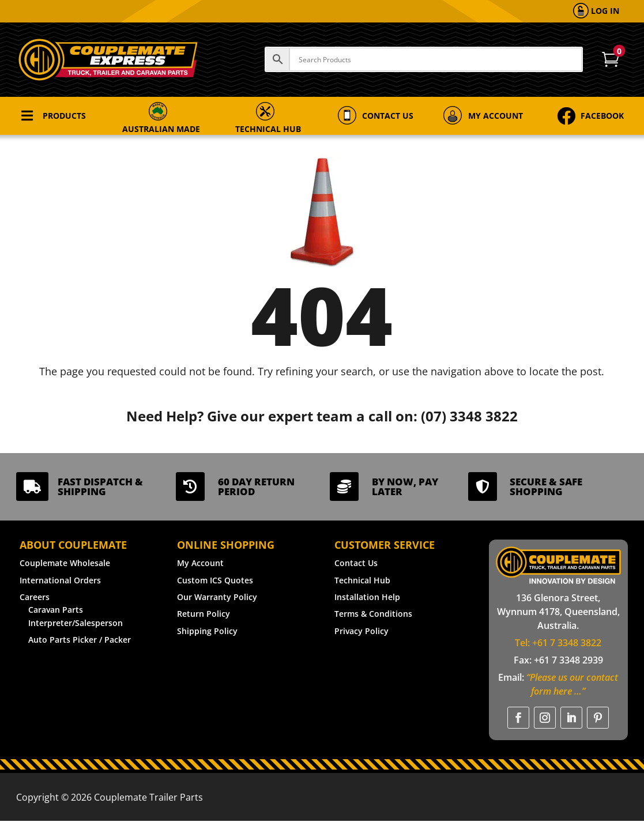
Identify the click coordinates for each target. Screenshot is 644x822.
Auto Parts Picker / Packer (80, 640)
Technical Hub (362, 580)
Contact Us (356, 563)
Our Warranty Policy (217, 597)
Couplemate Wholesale (65, 563)
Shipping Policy (207, 631)
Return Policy (204, 614)
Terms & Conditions (373, 614)
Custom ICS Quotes (215, 580)
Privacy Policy (361, 631)
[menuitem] (596, 11)
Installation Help (367, 597)
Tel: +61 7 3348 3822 (558, 643)
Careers (35, 597)
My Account (200, 563)
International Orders (60, 580)
